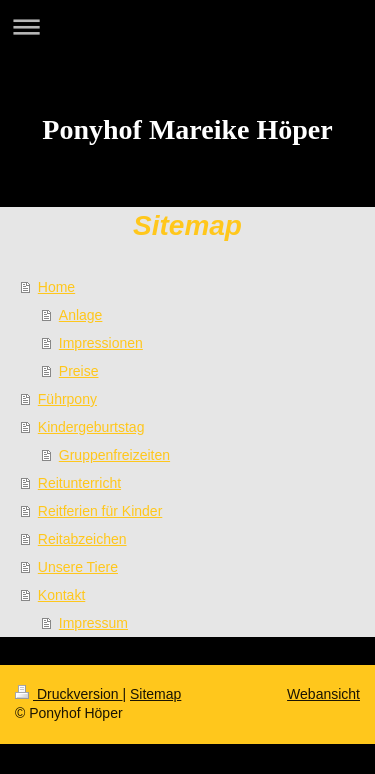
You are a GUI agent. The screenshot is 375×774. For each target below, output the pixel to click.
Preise (79, 371)
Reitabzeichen (82, 539)
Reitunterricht (79, 483)
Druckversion (68, 694)
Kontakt (61, 595)
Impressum (93, 623)
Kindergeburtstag (91, 427)
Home (56, 287)
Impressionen (101, 343)
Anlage (81, 315)
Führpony (67, 399)
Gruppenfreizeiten (114, 455)
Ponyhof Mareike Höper (187, 129)
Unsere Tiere (78, 567)
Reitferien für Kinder (100, 511)
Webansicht (323, 694)
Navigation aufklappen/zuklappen (187, 26)
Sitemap (155, 694)
